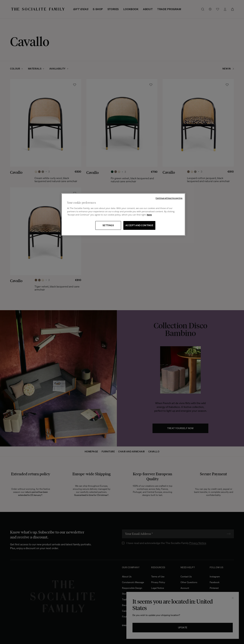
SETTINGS (108, 225)
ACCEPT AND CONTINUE (139, 225)
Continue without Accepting (169, 198)
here (149, 215)
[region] (123, 214)
